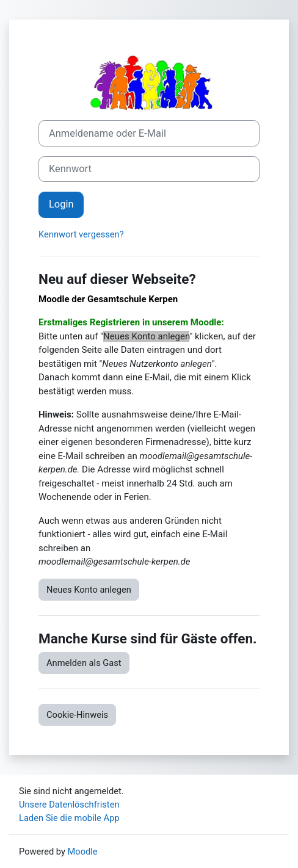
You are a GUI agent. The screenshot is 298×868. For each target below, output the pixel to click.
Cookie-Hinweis (77, 715)
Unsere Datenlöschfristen (69, 805)
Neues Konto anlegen (89, 590)
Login (61, 204)
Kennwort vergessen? (81, 234)
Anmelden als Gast (84, 663)
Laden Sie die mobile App (69, 818)
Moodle (83, 852)
